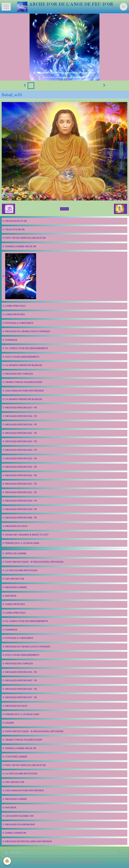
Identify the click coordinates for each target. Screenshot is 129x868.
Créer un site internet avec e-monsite (45, 862)
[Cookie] (7, 861)
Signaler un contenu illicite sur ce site (85, 862)
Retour (64, 209)
